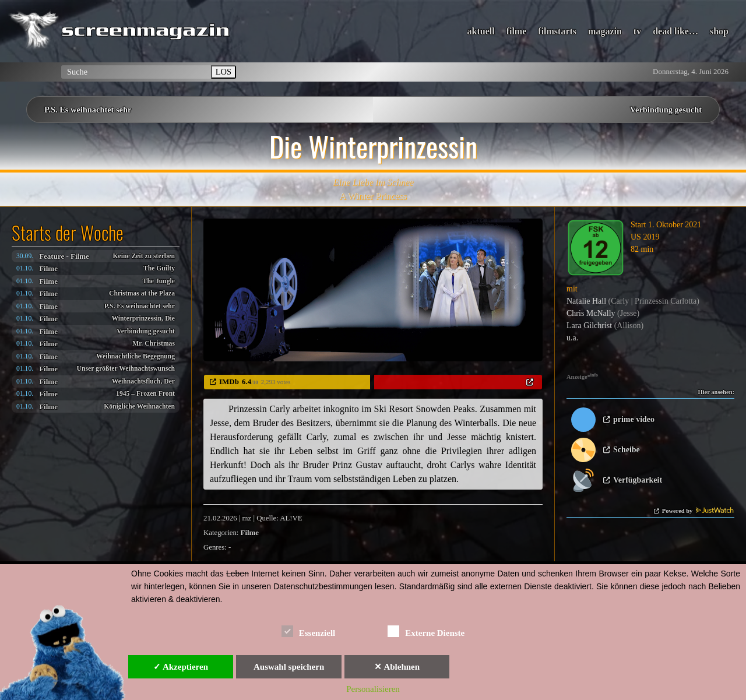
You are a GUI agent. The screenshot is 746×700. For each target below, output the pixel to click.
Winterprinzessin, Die (143, 319)
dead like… (675, 31)
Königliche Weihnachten (139, 407)
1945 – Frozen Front (145, 394)
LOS (224, 72)
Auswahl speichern (289, 667)
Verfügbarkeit (638, 480)
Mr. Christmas (154, 344)
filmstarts (557, 31)
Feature (52, 256)
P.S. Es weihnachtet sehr (88, 110)
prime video (634, 419)
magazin (605, 31)
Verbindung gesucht (666, 110)
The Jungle (159, 281)
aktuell (481, 31)
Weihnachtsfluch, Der (143, 381)
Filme (80, 256)
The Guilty (159, 268)
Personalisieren (373, 689)
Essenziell (309, 631)
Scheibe (627, 450)
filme (517, 31)
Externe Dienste (426, 631)
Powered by (698, 511)
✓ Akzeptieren (181, 667)
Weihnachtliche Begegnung (136, 356)
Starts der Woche (68, 233)
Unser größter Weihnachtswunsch (126, 369)
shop (719, 31)
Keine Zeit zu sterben (144, 256)
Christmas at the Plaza (142, 293)
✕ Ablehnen (397, 667)
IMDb (229, 381)
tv (637, 31)
